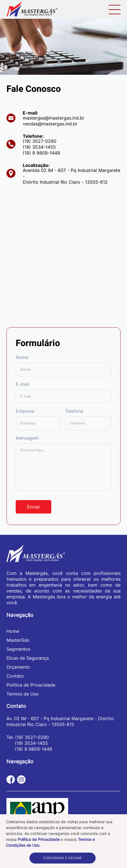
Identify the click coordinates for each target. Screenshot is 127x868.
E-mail (22, 384)
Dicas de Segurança (28, 658)
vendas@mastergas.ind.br (50, 124)
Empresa (25, 411)
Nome (22, 357)
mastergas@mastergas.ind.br (54, 118)
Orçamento (18, 667)
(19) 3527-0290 (40, 141)
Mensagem (27, 438)
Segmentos (18, 649)
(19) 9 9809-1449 (41, 153)
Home (13, 631)
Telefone (74, 411)
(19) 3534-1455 (39, 147)
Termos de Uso (23, 694)
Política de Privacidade (39, 839)
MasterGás (18, 640)
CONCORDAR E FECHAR (62, 858)
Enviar (34, 507)
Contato (15, 676)
